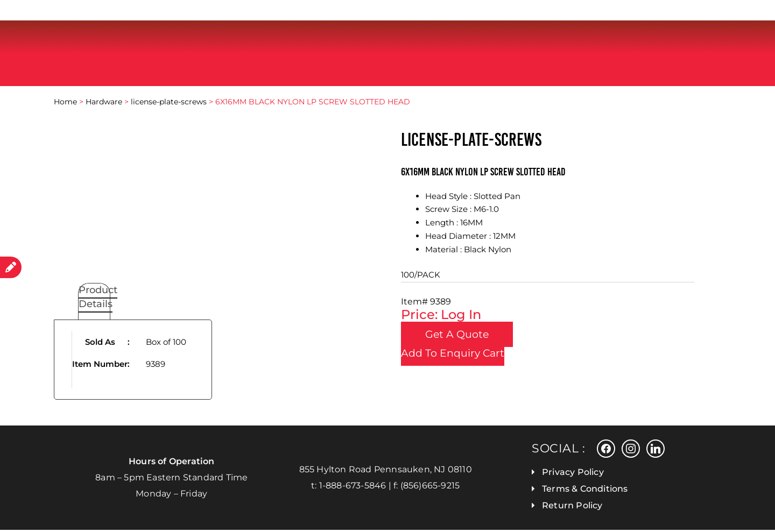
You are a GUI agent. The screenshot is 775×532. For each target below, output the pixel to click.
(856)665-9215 (430, 488)
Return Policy (572, 508)
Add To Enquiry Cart (453, 356)
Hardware (104, 104)
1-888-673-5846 (353, 488)
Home (65, 104)
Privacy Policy (573, 474)
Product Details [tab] (98, 300)
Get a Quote (468, 337)
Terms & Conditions (585, 491)
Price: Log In (441, 317)
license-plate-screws (169, 104)
